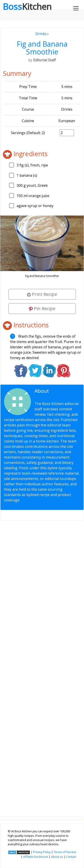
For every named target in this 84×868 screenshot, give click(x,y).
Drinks (41, 34)
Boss (27, 6)
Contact (71, 857)
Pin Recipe (42, 308)
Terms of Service (65, 852)
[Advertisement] (42, 665)
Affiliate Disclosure (36, 857)
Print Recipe (42, 294)
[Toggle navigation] (76, 8)
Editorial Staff (52, 394)
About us (57, 857)
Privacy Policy (42, 852)
